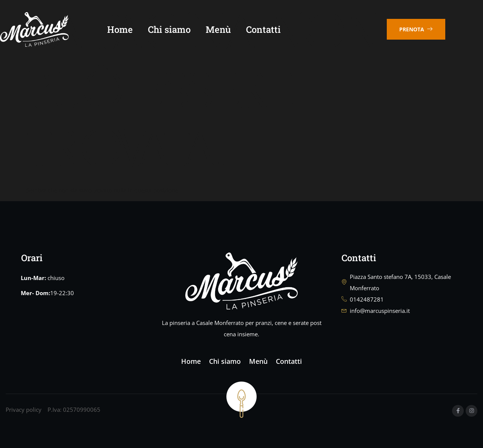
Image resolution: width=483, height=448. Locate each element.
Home (131, 30)
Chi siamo (181, 30)
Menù (230, 30)
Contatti (275, 30)
